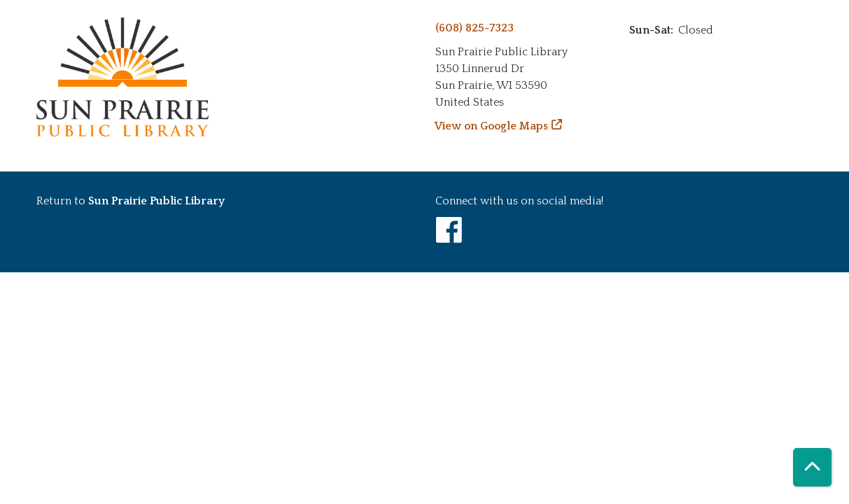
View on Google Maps (492, 126)
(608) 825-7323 (475, 28)
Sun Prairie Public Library (156, 201)
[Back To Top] (812, 467)
